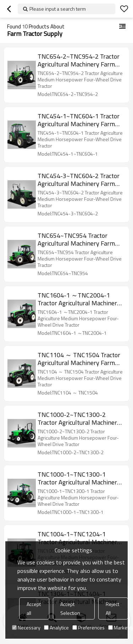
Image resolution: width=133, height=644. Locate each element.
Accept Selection (70, 608)
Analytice (56, 627)
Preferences (88, 627)
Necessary (26, 627)
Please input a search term (58, 9)
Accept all (34, 608)
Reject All (112, 608)
